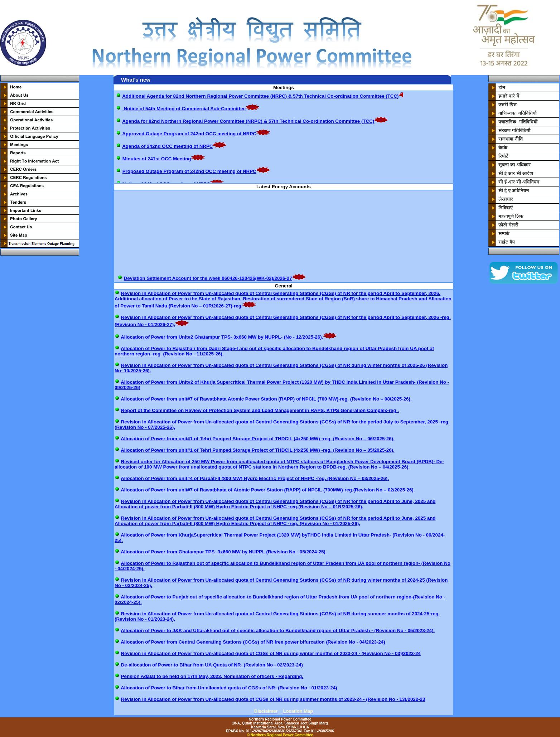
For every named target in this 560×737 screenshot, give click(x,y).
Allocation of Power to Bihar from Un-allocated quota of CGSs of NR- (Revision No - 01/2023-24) (229, 688)
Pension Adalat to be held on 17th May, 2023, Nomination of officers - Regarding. (212, 676)
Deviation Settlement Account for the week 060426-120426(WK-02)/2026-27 (208, 280)
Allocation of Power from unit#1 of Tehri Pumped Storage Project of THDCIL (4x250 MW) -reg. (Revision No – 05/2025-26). (258, 450)
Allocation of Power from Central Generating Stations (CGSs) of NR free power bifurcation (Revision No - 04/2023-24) (253, 642)
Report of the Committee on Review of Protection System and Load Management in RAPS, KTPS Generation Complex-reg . (260, 410)
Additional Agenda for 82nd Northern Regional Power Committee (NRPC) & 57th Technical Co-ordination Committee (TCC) (260, 96)
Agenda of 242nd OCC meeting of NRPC (167, 146)
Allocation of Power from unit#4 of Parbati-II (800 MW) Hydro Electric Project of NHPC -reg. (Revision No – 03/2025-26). (255, 478)
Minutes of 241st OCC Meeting (157, 159)
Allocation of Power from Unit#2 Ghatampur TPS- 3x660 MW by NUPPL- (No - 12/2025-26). (222, 337)
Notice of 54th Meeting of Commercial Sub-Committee (184, 109)
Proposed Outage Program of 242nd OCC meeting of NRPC (189, 171)
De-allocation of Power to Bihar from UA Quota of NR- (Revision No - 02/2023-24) (212, 665)
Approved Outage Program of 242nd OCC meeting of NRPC (189, 134)
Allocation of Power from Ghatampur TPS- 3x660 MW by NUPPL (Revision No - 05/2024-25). (224, 552)
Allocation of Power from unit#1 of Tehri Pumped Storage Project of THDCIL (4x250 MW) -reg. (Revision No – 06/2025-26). (258, 439)
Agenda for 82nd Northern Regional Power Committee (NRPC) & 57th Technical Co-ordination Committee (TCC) (248, 121)
